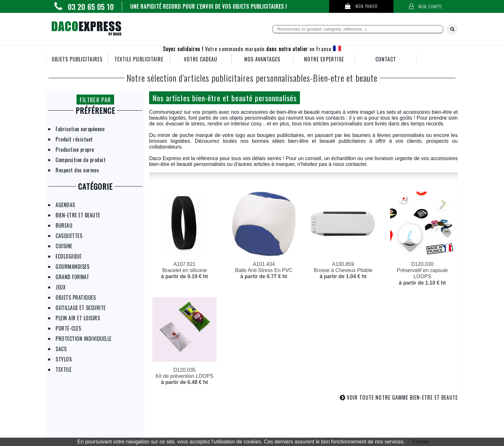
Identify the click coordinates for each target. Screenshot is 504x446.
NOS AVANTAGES (262, 59)
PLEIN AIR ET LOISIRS (78, 318)
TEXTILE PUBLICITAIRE (139, 59)
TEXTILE (64, 369)
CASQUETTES (69, 236)
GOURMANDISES (72, 267)
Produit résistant (74, 139)
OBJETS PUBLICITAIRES (77, 59)
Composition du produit (81, 160)
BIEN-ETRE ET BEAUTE (78, 215)
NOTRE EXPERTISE (324, 59)
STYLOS (64, 359)
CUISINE (64, 246)
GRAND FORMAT (72, 277)
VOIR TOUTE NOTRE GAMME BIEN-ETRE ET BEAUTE (402, 397)
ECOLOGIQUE (68, 256)
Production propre (75, 150)
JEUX (61, 287)
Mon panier (361, 6)
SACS (61, 349)
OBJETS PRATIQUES (76, 297)
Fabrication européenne (80, 129)
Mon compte (426, 7)
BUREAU (64, 225)
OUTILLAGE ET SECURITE (81, 308)
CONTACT (386, 59)
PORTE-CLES (68, 328)
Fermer (421, 442)
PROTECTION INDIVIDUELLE (84, 339)
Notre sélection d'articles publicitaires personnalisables (219, 78)
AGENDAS (65, 205)
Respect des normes (77, 170)
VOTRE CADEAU (201, 59)
